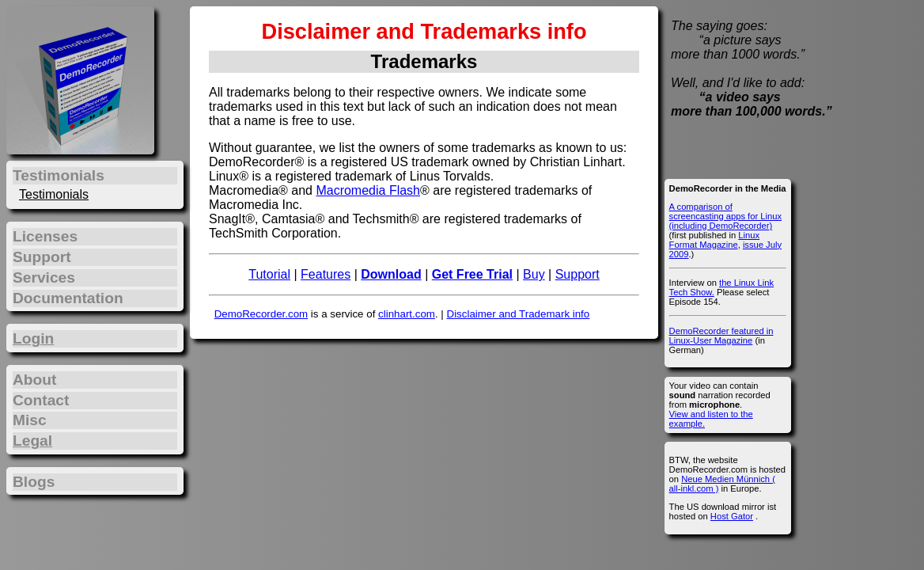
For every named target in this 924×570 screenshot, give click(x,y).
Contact (41, 400)
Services (44, 277)
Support (577, 274)
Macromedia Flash (368, 190)
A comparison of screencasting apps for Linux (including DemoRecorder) (725, 216)
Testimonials (54, 194)
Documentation (68, 298)
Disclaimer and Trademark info (519, 314)
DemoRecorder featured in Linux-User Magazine (721, 336)
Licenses (45, 236)
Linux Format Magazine (714, 240)
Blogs (34, 482)
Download (391, 274)
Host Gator (732, 516)
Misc (30, 420)
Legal (32, 441)
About (34, 380)
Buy (534, 274)
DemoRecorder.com (261, 314)
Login (33, 338)
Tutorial (269, 274)
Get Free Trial (472, 274)
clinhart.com (407, 314)
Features (326, 274)
